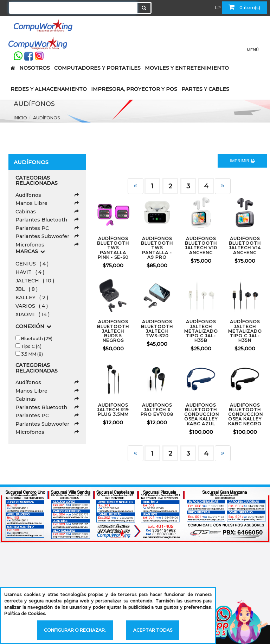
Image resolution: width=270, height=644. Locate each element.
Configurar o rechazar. (75, 630)
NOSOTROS (35, 68)
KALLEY (32, 298)
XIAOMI (33, 314)
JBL (27, 289)
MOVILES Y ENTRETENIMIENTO (187, 68)
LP (218, 8)
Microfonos (47, 245)
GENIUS (32, 264)
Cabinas (47, 212)
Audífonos (46, 118)
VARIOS (32, 306)
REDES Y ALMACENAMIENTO (49, 89)
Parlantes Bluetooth (47, 220)
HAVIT (30, 272)
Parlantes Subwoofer (47, 236)
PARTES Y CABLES (205, 89)
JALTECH (35, 281)
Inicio (20, 118)
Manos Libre (47, 203)
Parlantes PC (47, 228)
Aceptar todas (153, 630)
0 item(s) (244, 7)
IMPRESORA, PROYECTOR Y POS (134, 89)
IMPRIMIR (242, 161)
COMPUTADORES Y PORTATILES (97, 68)
